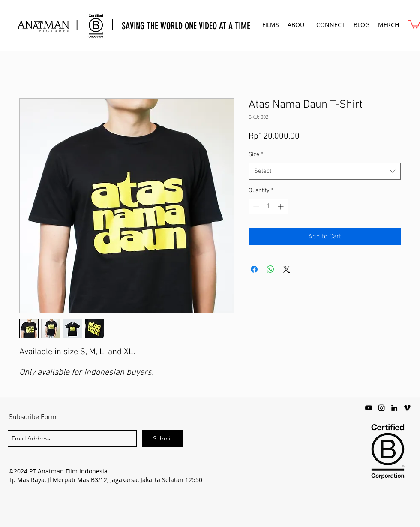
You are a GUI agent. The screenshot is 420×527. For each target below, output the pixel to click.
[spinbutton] (268, 206)
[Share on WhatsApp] (270, 269)
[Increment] (281, 206)
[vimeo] (407, 408)
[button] (271, 25)
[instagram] (381, 408)
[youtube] (369, 408)
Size (256, 155)
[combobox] (325, 171)
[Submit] (163, 438)
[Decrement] (255, 206)
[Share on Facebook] (254, 269)
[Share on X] (287, 269)
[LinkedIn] (394, 408)
